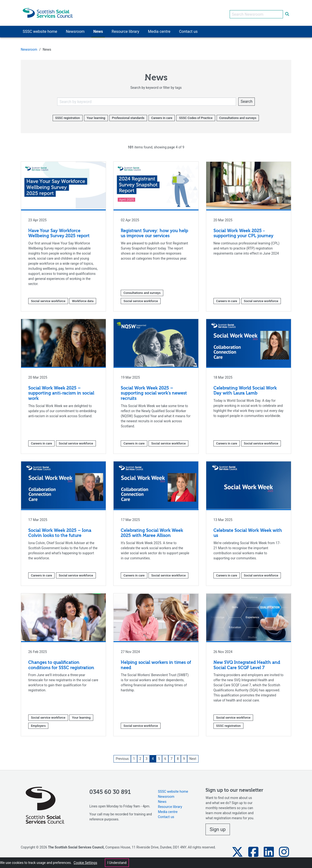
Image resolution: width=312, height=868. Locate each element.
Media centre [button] (159, 29)
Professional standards (128, 115)
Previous (122, 756)
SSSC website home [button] (40, 29)
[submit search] (287, 12)
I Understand (117, 863)
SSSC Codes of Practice (196, 115)
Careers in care (162, 115)
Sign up (218, 827)
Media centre (168, 809)
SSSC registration (68, 115)
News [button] (98, 29)
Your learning (96, 115)
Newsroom (29, 47)
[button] (237, 849)
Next (193, 756)
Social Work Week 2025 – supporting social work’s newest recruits (154, 391)
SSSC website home (173, 789)
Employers (38, 723)
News (162, 799)
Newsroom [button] (75, 29)
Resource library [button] (125, 29)
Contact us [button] (188, 29)
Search (246, 99)
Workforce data (83, 298)
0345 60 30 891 (110, 790)
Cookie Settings (85, 863)
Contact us (166, 814)
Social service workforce (48, 298)
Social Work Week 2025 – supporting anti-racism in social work (61, 391)
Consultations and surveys (238, 115)
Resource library (170, 804)
